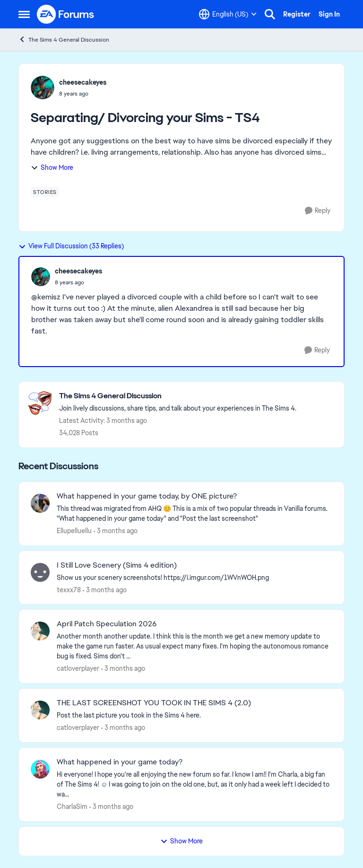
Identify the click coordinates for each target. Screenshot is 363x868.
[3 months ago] (116, 531)
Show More (52, 167)
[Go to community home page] (66, 14)
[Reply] (318, 211)
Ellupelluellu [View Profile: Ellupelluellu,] (74, 531)
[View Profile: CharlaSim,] (40, 769)
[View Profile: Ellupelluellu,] (40, 503)
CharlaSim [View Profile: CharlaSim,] (72, 807)
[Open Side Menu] (24, 14)
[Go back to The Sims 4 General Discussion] (178, 396)
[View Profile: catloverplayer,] (40, 631)
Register (297, 14)
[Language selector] (228, 14)
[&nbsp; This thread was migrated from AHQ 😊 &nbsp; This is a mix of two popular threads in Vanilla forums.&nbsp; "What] (194, 514)
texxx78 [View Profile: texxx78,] (69, 589)
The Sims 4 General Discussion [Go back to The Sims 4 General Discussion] (64, 39)
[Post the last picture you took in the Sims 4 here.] (194, 715)
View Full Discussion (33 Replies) (71, 246)
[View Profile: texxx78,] (40, 572)
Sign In (329, 14)
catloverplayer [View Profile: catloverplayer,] (78, 668)
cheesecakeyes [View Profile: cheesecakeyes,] (83, 82)
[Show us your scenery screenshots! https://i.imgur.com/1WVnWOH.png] (194, 577)
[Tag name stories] (45, 192)
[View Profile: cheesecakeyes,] (43, 88)
